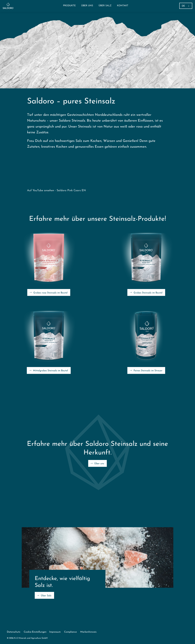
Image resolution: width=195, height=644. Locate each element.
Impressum (55, 632)
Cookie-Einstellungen (35, 632)
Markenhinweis (88, 632)
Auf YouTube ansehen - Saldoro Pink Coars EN (56, 191)
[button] (69, 6)
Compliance (70, 632)
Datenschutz (14, 632)
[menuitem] (87, 6)
